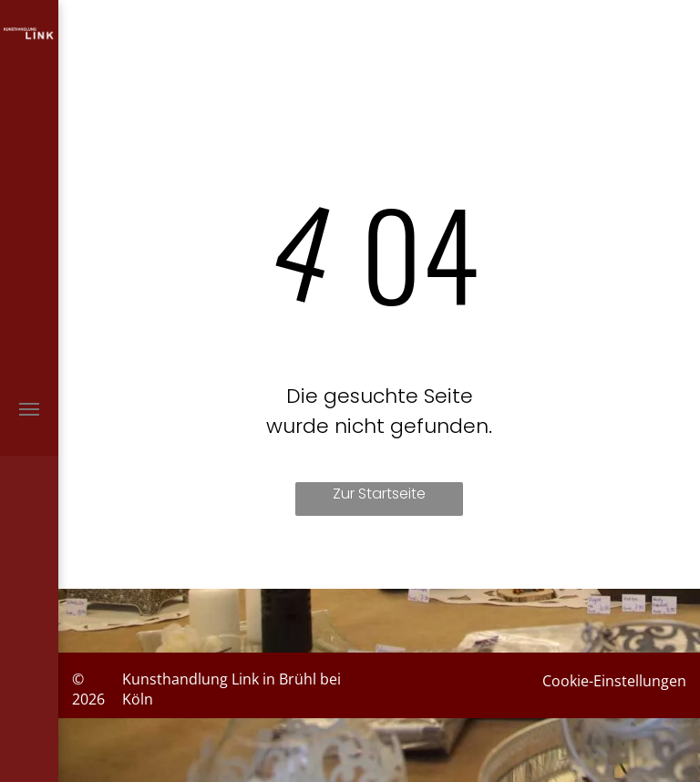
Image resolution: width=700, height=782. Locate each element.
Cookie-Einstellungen (614, 681)
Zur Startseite (379, 494)
